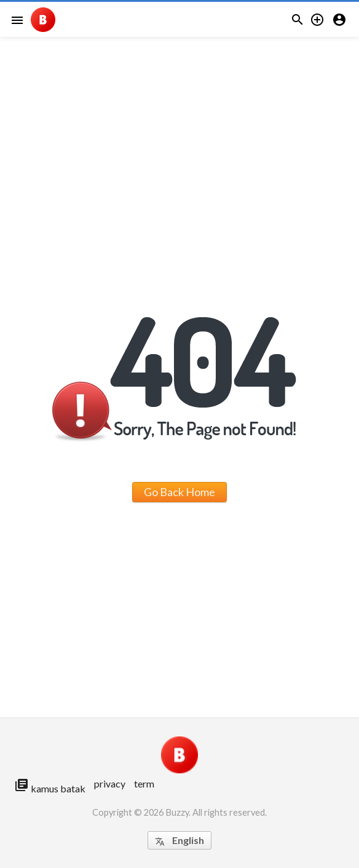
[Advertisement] (179, 86)
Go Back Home (179, 492)
